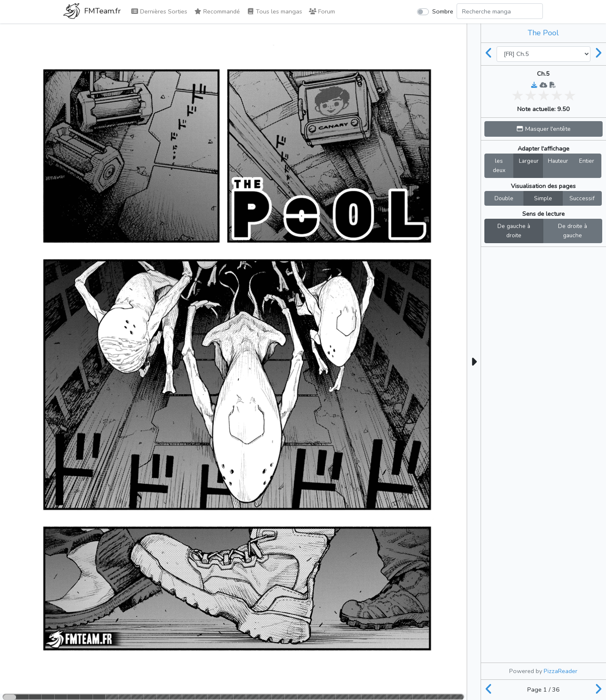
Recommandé (217, 11)
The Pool (543, 33)
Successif (582, 198)
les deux (499, 165)
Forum (322, 11)
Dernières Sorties (159, 11)
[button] (544, 129)
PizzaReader (561, 671)
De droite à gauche (573, 231)
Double (504, 198)
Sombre (443, 11)
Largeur (529, 161)
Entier (587, 161)
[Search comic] (500, 11)
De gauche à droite (514, 231)
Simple (543, 198)
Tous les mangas (274, 11)
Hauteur (558, 161)
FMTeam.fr (92, 12)
